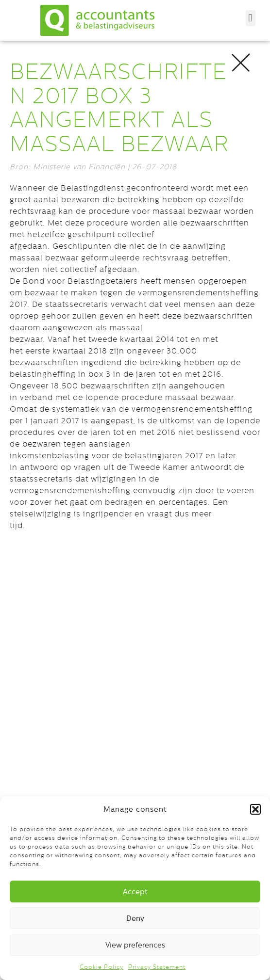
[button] (255, 809)
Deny (135, 918)
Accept (135, 892)
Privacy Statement (157, 967)
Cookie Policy (101, 967)
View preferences (135, 945)
